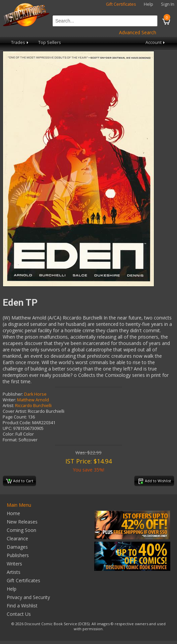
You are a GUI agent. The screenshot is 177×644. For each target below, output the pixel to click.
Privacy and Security (28, 597)
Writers (14, 564)
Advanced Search (138, 32)
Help (149, 4)
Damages (17, 547)
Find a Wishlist (22, 606)
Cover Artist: (15, 411)
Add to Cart (20, 481)
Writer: (9, 400)
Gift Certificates (121, 4)
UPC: (7, 428)
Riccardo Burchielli (33, 406)
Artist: (8, 406)
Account (156, 42)
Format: (10, 440)
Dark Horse (35, 394)
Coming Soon (21, 530)
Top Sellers (50, 42)
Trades (20, 42)
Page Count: (15, 417)
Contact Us (19, 614)
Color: (9, 434)
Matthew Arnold (33, 400)
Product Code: (17, 423)
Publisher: (13, 394)
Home (13, 513)
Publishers (18, 555)
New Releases (22, 522)
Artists (14, 572)
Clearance (17, 538)
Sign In (168, 4)
